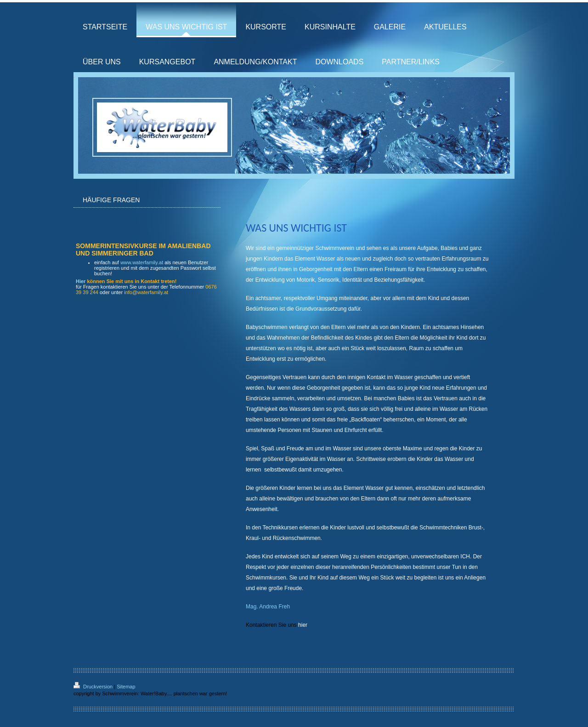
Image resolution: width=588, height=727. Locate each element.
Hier (81, 281)
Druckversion (94, 687)
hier (303, 625)
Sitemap (126, 687)
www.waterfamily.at (142, 262)
